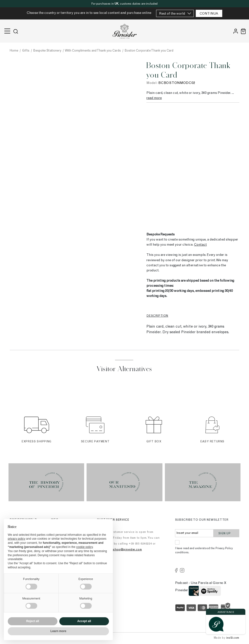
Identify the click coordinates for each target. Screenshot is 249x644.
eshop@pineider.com (127, 550)
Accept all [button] (84, 621)
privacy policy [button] (17, 539)
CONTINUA (209, 14)
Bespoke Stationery (47, 51)
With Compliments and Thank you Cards (93, 51)
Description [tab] (157, 316)
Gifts (26, 51)
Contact (200, 245)
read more (154, 98)
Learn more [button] (58, 631)
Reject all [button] (33, 621)
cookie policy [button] (84, 547)
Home (14, 51)
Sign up (227, 533)
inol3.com (233, 638)
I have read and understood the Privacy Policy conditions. (204, 551)
